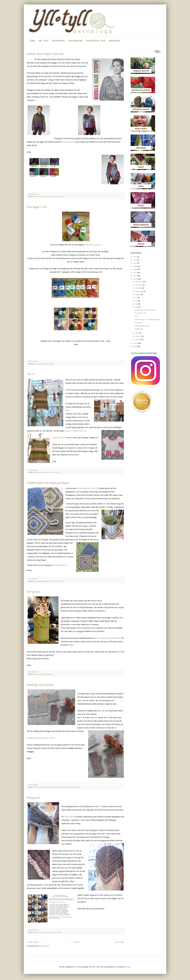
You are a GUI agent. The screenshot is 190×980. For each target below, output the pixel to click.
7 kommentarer (33, 579)
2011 (135, 343)
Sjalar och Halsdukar (41, 932)
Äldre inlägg (119, 942)
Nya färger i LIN (37, 207)
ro (63, 142)
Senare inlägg (33, 942)
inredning (52, 581)
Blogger (128, 967)
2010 (135, 346)
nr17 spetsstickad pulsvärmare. (108, 638)
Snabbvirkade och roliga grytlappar (48, 483)
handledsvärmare (40, 674)
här (35, 100)
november (139, 285)
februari (138, 336)
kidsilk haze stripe (53, 196)
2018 (135, 260)
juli (136, 298)
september (139, 291)
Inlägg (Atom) (45, 946)
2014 (135, 273)
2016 (135, 266)
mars (137, 333)
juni (137, 301)
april (137, 307)
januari (138, 339)
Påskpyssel (33, 798)
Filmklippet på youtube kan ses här (41, 738)
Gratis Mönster (39, 787)
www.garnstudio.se (60, 565)
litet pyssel (33, 592)
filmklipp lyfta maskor (40, 685)
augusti (138, 294)
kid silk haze (42, 196)
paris (58, 581)
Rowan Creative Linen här (76, 431)
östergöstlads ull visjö (72, 787)
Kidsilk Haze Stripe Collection (45, 54)
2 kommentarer (33, 470)
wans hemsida (69, 142)
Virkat (62, 581)
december (139, 282)
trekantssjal (52, 932)
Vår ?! (31, 374)
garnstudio (38, 581)
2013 (135, 276)
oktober (138, 288)
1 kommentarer (33, 672)
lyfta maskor (61, 787)
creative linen (39, 472)
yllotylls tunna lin (49, 364)
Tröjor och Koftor (54, 472)
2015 (135, 269)
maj (137, 304)
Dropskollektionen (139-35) (88, 488)
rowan (61, 196)
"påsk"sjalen (69, 817)
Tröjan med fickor (59, 438)
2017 (135, 263)
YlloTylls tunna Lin (93, 245)
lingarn (40, 364)
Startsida (76, 942)
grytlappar (45, 581)
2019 (135, 257)
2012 (135, 279)
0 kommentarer (33, 194)
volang (59, 932)
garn (36, 196)
